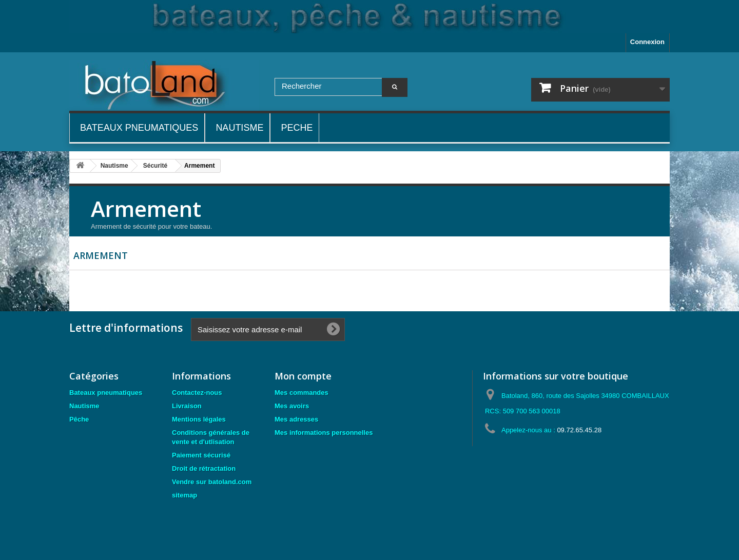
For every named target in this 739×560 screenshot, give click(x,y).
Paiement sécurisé (201, 455)
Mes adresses (296, 419)
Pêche (79, 419)
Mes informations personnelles (324, 433)
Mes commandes (302, 393)
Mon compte (303, 376)
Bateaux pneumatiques (106, 393)
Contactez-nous (197, 393)
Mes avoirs (292, 406)
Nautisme (84, 406)
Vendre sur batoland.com (212, 482)
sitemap (184, 495)
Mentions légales (199, 419)
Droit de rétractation (204, 468)
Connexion (647, 42)
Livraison (187, 406)
